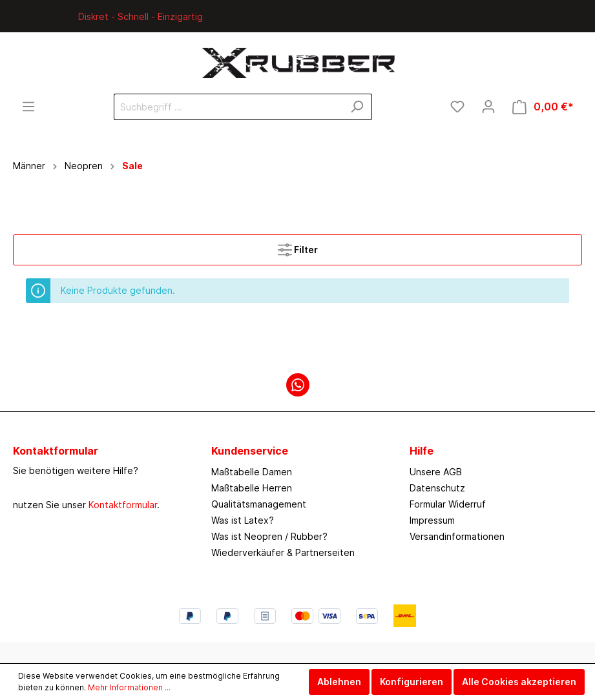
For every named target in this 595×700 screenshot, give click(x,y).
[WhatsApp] (298, 385)
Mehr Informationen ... (129, 687)
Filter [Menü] (298, 247)
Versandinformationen (457, 536)
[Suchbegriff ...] (228, 107)
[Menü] (28, 107)
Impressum (432, 520)
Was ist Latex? (243, 520)
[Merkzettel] (457, 107)
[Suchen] (357, 107)
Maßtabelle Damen (252, 472)
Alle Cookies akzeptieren (519, 682)
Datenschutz (437, 488)
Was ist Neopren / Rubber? (269, 536)
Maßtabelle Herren (252, 488)
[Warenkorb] (543, 107)
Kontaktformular (123, 505)
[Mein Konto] (488, 107)
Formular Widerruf (448, 504)
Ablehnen (339, 682)
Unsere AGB (436, 472)
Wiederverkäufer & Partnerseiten (283, 552)
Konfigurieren (412, 682)
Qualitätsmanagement (259, 504)
